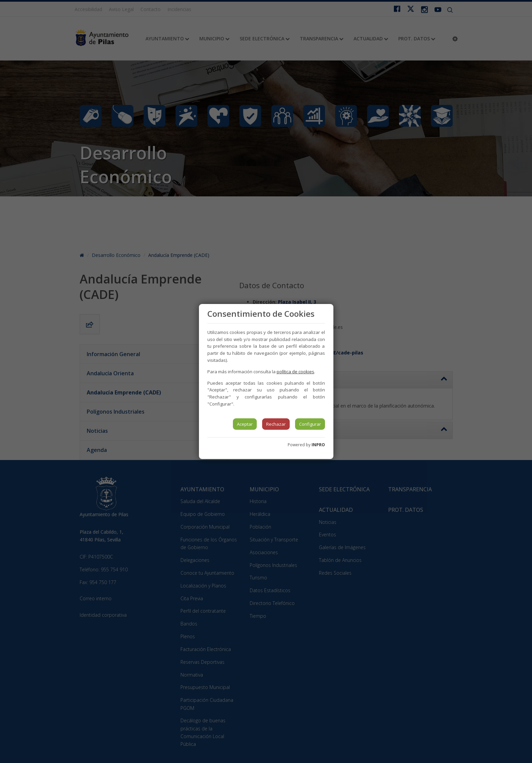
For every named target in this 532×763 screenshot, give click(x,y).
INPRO (318, 445)
